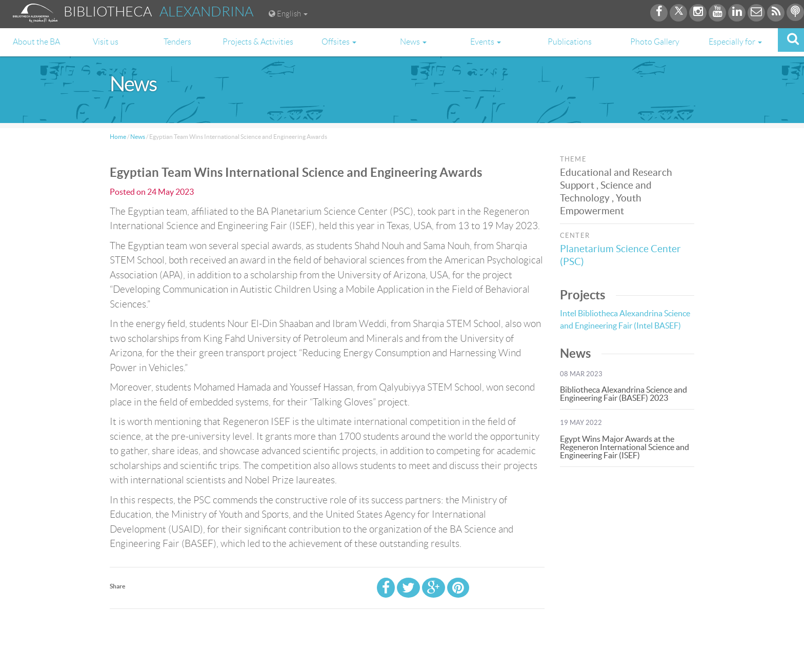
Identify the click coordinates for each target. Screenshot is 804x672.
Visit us (106, 42)
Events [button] (486, 42)
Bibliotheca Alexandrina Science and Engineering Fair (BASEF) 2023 (624, 394)
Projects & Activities (258, 42)
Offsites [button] (339, 42)
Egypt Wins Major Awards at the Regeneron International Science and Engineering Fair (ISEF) (625, 447)
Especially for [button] (735, 42)
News (138, 137)
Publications (570, 42)
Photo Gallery (655, 42)
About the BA (36, 42)
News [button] (413, 42)
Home (118, 137)
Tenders (177, 42)
